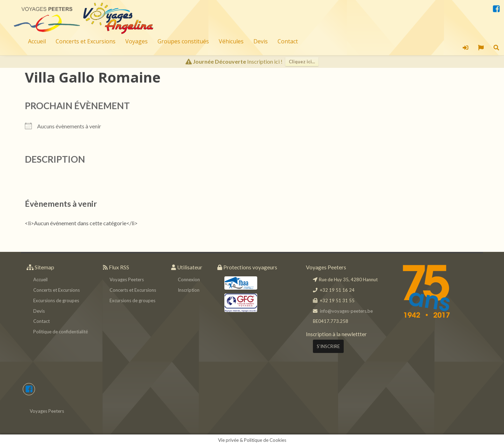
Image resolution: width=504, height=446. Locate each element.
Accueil (37, 41)
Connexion (189, 279)
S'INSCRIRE (328, 346)
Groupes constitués (183, 41)
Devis (261, 41)
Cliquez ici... (302, 62)
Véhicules (231, 41)
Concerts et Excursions (86, 41)
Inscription (189, 290)
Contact (288, 41)
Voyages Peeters (127, 279)
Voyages (136, 41)
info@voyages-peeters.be (346, 311)
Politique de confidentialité (61, 332)
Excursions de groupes (56, 300)
